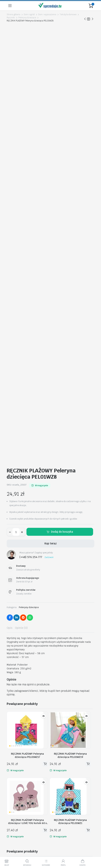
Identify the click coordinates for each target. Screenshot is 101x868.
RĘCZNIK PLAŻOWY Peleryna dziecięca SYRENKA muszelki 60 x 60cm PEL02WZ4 (27, 550)
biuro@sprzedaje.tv (18, 736)
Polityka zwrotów (17, 767)
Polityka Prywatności (18, 803)
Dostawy (12, 808)
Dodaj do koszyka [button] (45, 345)
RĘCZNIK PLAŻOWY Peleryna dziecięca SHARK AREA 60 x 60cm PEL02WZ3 (27, 484)
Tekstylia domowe (68, 14)
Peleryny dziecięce (27, 18)
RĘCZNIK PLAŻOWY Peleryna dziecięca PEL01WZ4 (70, 484)
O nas (10, 793)
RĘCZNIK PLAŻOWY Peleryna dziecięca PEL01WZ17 (27, 336)
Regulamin (13, 798)
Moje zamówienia (17, 762)
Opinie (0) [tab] (21, 209)
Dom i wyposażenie (47, 14)
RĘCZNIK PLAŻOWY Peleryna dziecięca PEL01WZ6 (49, 615)
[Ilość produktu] (16, 113)
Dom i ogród (29, 14)
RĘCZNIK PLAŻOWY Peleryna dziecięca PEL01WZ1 (70, 403)
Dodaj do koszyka (62, 113)
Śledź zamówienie (17, 758)
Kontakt (11, 772)
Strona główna (13, 14)
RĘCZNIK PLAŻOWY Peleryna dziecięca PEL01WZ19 (70, 336)
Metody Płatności (17, 813)
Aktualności (13, 777)
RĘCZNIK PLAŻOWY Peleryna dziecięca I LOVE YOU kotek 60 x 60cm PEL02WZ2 (27, 403)
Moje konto (13, 753)
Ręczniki (11, 18)
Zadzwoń (49, 138)
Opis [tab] (10, 209)
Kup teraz (51, 125)
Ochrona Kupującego (19, 818)
